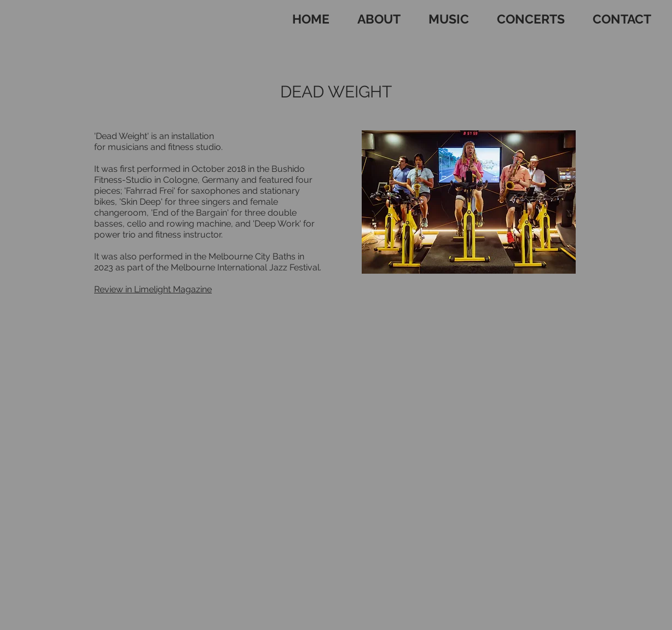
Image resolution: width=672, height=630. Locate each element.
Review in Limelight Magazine (153, 289)
